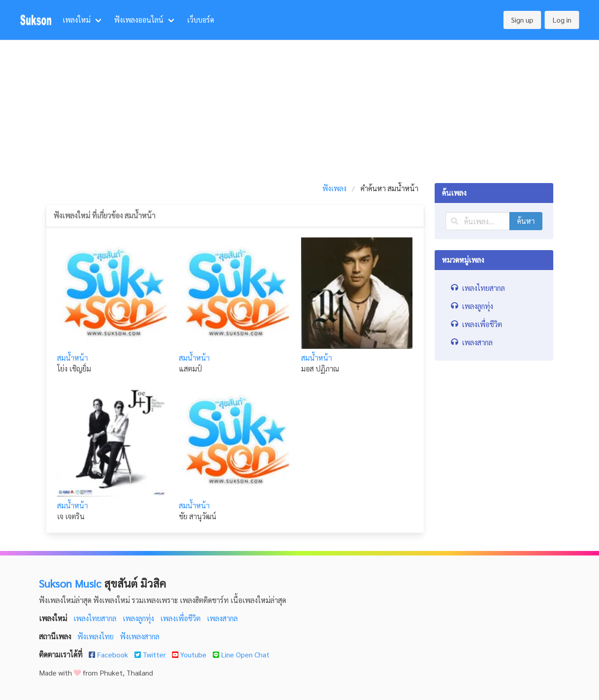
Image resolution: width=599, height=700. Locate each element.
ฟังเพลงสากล (140, 636)
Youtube (190, 654)
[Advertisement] (300, 108)
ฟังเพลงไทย (96, 636)
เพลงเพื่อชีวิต (181, 618)
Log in (562, 20)
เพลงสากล (222, 618)
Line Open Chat (241, 654)
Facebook (109, 654)
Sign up (522, 20)
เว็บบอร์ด (201, 20)
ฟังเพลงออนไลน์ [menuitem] (139, 20)
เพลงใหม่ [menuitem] (77, 20)
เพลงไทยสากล (96, 618)
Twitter (151, 654)
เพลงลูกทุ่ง (139, 618)
